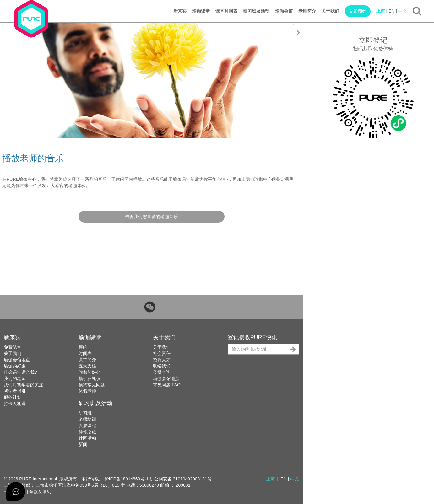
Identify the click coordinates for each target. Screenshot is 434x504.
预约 (83, 347)
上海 (381, 11)
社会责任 (162, 353)
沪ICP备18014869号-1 (127, 479)
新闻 (83, 444)
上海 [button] (271, 479)
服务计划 (13, 397)
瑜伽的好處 (15, 366)
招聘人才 (162, 360)
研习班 (85, 413)
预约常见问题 (92, 385)
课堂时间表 (226, 11)
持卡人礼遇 (15, 404)
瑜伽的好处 (90, 372)
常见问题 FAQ (167, 385)
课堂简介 (87, 360)
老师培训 (87, 419)
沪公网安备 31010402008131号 (181, 479)
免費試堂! (13, 347)
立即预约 (358, 11)
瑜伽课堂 (201, 11)
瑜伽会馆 (284, 11)
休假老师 (87, 391)
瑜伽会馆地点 (17, 360)
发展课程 (87, 426)
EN (391, 11)
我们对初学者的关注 (24, 385)
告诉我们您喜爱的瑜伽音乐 (151, 217)
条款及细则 (40, 491)
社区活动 (87, 438)
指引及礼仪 (90, 378)
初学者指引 (15, 391)
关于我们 (330, 11)
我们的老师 (15, 378)
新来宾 (180, 11)
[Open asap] (16, 491)
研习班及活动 (256, 11)
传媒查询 (162, 372)
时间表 (85, 353)
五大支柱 (87, 366)
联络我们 (162, 366)
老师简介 (307, 11)
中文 (403, 11)
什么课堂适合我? (20, 372)
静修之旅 (87, 432)
